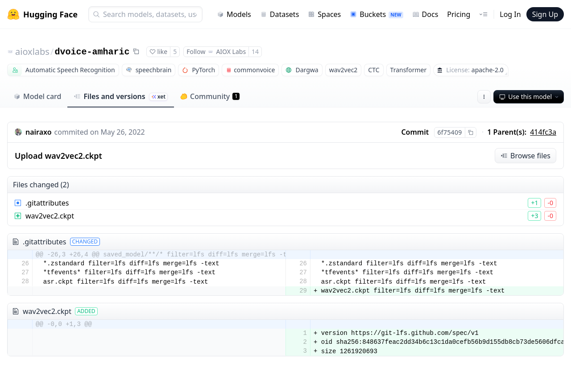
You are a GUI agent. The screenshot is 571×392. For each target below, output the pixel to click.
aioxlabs (32, 52)
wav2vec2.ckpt (50, 216)
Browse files (525, 156)
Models (234, 14)
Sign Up (545, 14)
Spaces (324, 14)
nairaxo (39, 132)
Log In (510, 14)
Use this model (530, 97)
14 (255, 52)
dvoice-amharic (92, 52)
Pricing (459, 14)
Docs (425, 14)
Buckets (376, 14)
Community (210, 96)
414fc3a (543, 132)
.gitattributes (47, 203)
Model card (37, 96)
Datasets (280, 14)
